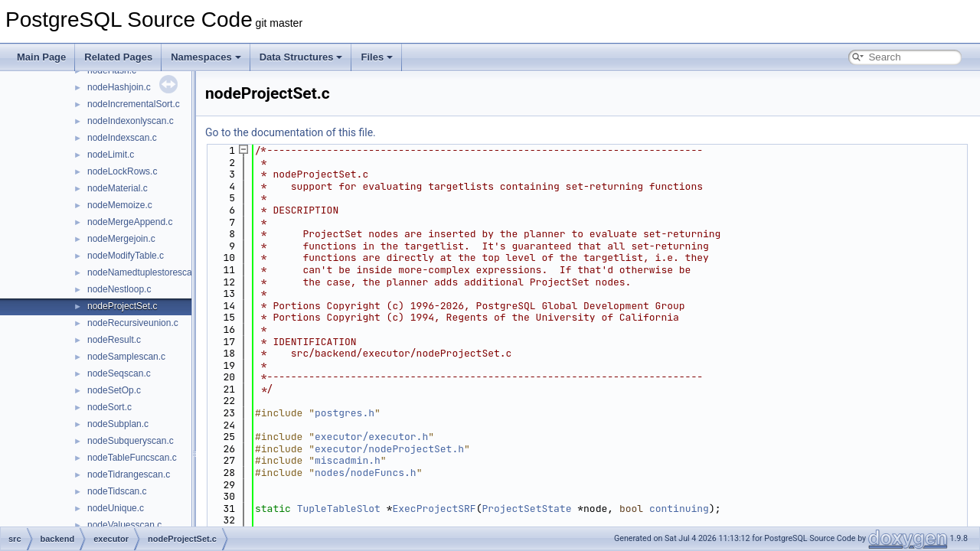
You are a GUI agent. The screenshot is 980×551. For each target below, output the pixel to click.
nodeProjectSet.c (122, 306)
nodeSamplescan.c (126, 357)
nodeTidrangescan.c (129, 474)
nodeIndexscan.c (122, 138)
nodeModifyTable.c (126, 256)
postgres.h (345, 413)
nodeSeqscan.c (119, 373)
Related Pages (118, 57)
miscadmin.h (348, 460)
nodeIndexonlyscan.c (131, 121)
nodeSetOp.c (114, 390)
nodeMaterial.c (118, 188)
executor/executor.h (371, 437)
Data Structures (301, 57)
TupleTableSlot (339, 509)
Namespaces (206, 57)
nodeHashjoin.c (119, 87)
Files (377, 57)
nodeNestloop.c (119, 289)
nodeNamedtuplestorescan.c (146, 272)
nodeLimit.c (111, 155)
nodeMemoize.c (120, 205)
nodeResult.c (114, 340)
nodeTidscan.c (117, 491)
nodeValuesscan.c (124, 525)
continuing (679, 509)
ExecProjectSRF (434, 509)
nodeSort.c (109, 407)
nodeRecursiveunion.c (133, 323)
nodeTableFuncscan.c (132, 458)
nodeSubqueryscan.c (131, 441)
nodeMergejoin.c (121, 239)
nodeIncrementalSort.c (134, 104)
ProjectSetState (526, 509)
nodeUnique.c (116, 508)
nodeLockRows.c (122, 171)
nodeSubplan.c (118, 424)
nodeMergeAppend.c (130, 222)
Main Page (41, 57)
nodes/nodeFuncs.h (366, 473)
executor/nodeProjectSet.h (389, 449)
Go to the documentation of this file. (291, 132)
